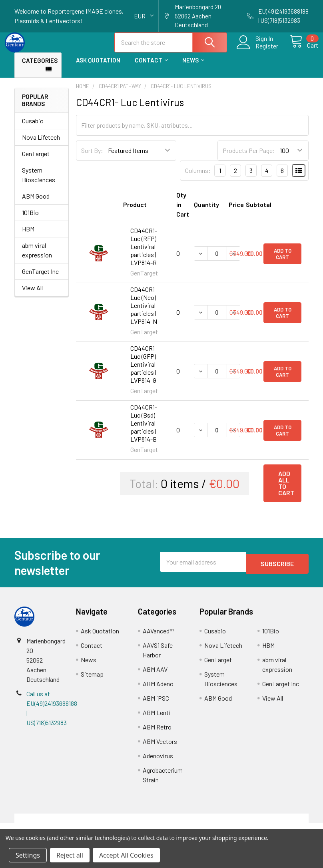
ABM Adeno (158, 691)
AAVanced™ (158, 638)
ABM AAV (155, 676)
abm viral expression (37, 257)
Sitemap (92, 681)
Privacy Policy (272, 825)
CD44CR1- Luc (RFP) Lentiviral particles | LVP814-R (144, 254)
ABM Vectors (160, 748)
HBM (28, 236)
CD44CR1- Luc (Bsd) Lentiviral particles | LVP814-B (144, 430)
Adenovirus (158, 763)
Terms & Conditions (51, 825)
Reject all (70, 855)
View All (32, 295)
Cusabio (33, 128)
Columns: (198, 178)
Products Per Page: (249, 158)
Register (258, 50)
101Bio (30, 220)
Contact (151, 67)
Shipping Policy (125, 825)
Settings (28, 855)
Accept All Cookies (126, 855)
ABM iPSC (156, 705)
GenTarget (36, 161)
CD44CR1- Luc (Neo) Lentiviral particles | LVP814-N (144, 312)
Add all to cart (286, 490)
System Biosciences (39, 182)
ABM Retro (157, 734)
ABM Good (36, 203)
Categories (40, 68)
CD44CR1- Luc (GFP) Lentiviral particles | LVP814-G (144, 371)
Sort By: (92, 158)
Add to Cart (283, 261)
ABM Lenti (157, 720)
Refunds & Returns (198, 825)
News (193, 67)
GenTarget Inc (40, 278)
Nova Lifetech (41, 144)
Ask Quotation (98, 67)
